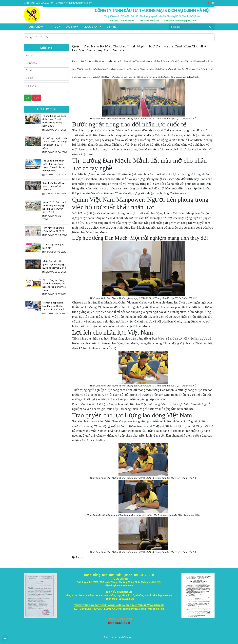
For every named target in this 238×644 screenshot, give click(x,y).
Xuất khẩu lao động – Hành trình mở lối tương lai (54, 186)
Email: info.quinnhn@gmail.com (74, 3)
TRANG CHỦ (34, 27)
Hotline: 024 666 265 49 (38, 3)
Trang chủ (31, 37)
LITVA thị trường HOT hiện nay (55, 246)
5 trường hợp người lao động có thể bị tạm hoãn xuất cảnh (53, 306)
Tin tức (54, 27)
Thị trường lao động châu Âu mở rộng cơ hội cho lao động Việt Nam (54, 285)
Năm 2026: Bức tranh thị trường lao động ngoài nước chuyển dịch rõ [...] (54, 207)
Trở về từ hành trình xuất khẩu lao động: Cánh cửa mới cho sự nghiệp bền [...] (54, 166)
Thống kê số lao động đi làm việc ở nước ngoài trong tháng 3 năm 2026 (54, 121)
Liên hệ (112, 27)
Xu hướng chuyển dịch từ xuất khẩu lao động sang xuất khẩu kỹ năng (55, 143)
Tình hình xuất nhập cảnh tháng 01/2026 (53, 229)
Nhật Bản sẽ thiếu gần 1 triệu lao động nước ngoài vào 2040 (54, 264)
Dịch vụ (72, 27)
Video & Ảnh (92, 27)
